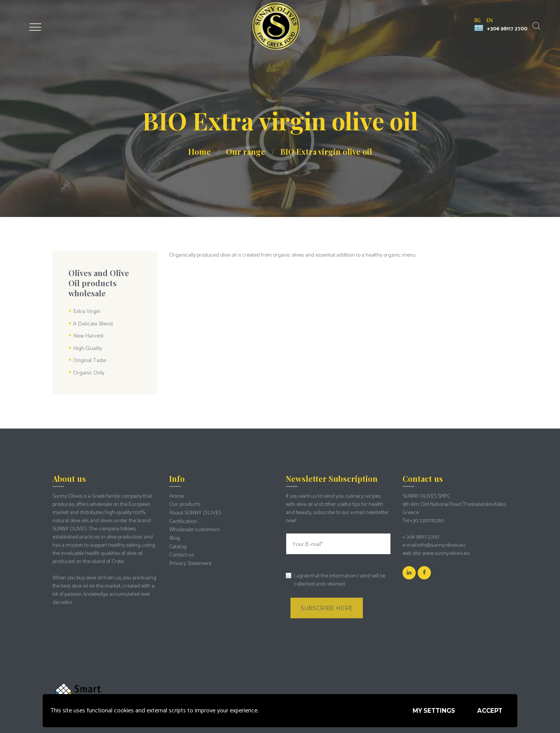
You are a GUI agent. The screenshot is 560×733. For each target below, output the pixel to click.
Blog (174, 535)
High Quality (87, 348)
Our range (246, 151)
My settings (430, 710)
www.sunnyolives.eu (444, 552)
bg (478, 21)
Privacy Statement (189, 560)
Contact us (181, 552)
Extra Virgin (86, 312)
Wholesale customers (193, 527)
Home (199, 151)
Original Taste (89, 360)
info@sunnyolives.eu (440, 543)
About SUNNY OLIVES (194, 511)
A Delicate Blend (92, 324)
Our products (185, 503)
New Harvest (87, 336)
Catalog (178, 543)
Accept (489, 710)
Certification (183, 519)
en (490, 21)
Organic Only (89, 372)
